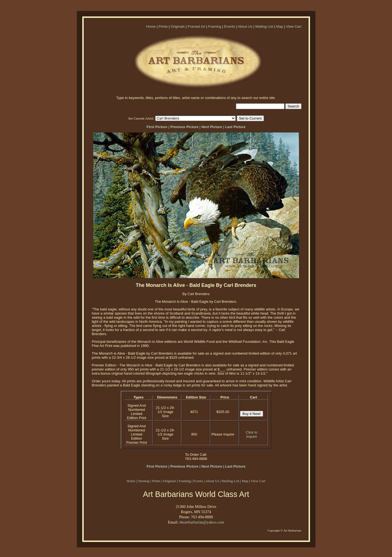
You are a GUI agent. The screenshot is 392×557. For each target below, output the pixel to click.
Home (151, 26)
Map (279, 26)
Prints (163, 26)
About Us (245, 26)
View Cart (294, 26)
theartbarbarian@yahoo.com (202, 522)
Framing (215, 26)
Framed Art (196, 26)
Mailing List (264, 26)
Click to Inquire (252, 434)
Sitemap (144, 481)
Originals (178, 26)
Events (230, 26)
